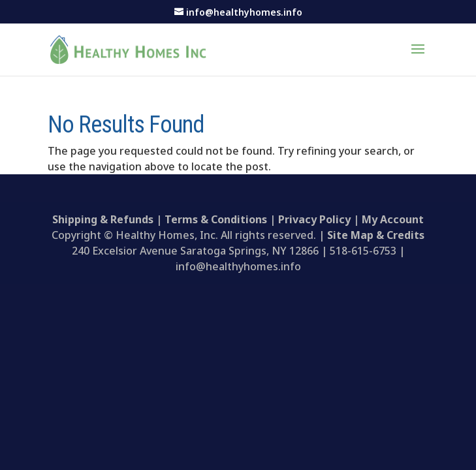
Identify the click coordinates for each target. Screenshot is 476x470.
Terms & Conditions (216, 219)
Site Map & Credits (376, 235)
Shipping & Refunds (103, 219)
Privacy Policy (314, 219)
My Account (393, 219)
